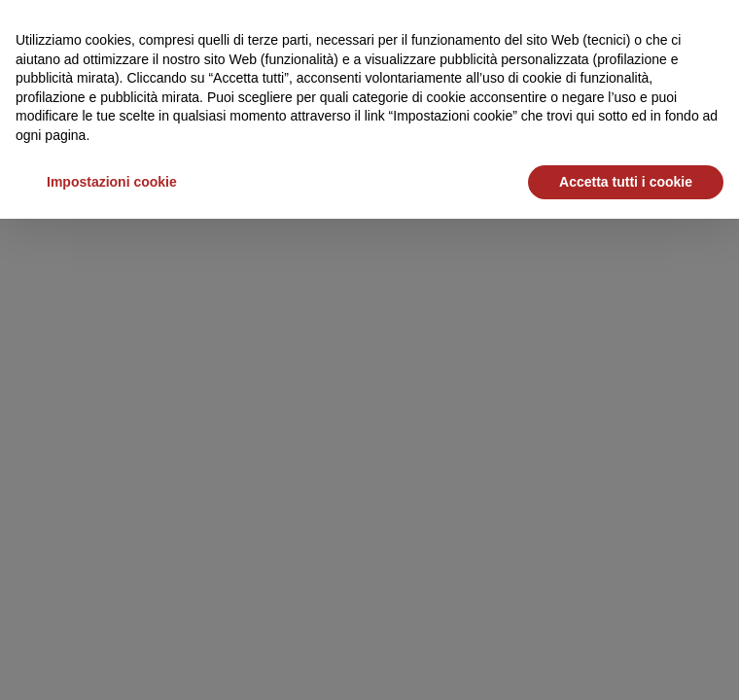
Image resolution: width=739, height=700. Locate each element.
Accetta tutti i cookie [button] (626, 182)
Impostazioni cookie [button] (112, 182)
